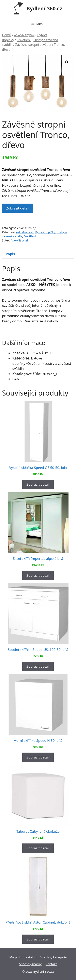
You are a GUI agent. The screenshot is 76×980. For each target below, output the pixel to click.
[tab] (38, 254)
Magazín (15, 957)
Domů (7, 35)
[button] (67, 62)
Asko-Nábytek (24, 35)
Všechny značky (30, 964)
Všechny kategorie (54, 957)
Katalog (31, 957)
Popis (10, 254)
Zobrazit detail (18, 208)
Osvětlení (24, 40)
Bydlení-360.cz (44, 8)
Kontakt (51, 964)
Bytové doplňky (45, 232)
